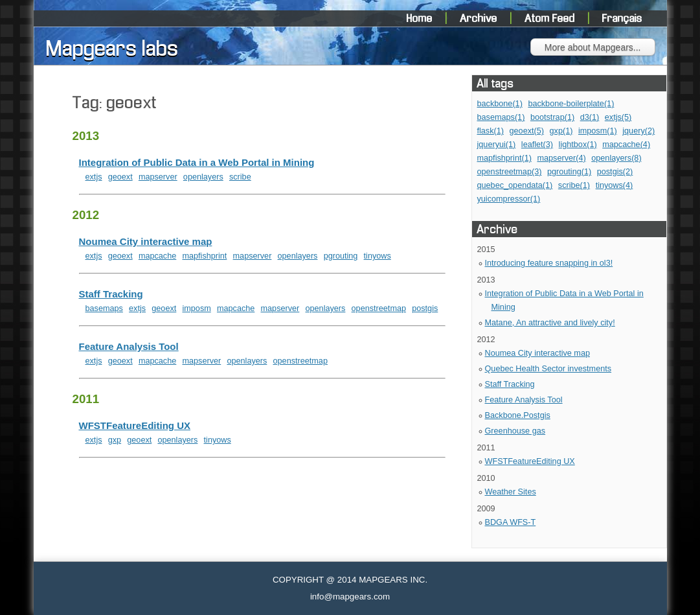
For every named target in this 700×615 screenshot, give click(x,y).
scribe (240, 177)
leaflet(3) (537, 145)
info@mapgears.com (350, 597)
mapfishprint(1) (504, 158)
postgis (425, 308)
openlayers (203, 177)
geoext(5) (527, 131)
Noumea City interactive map (538, 353)
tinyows (378, 256)
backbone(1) (500, 104)
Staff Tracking (510, 384)
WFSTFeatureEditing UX (530, 461)
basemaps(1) (501, 117)
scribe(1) (574, 185)
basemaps (104, 308)
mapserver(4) (561, 158)
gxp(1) (561, 131)
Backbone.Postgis (518, 415)
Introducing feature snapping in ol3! (549, 263)
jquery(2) (638, 131)
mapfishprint (204, 256)
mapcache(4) (626, 145)
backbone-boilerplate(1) (571, 104)
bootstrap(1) (552, 117)
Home (421, 19)
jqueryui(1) (497, 145)
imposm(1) (598, 131)
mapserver (158, 177)
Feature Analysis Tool (524, 400)
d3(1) (590, 117)
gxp (115, 440)
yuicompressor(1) (509, 199)
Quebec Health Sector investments (548, 369)
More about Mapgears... (593, 47)
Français (622, 19)
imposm (196, 308)
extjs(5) (618, 117)
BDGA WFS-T (511, 522)
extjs (94, 177)
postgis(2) (615, 172)
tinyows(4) (615, 185)
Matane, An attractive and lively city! (550, 323)
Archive (480, 19)
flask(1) (491, 131)
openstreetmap (379, 308)
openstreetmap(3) (510, 172)
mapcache (157, 256)
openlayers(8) (616, 158)
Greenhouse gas (515, 431)
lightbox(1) (578, 145)
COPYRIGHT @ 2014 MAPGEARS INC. (350, 580)
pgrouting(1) (569, 172)
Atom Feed (551, 19)
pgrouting (341, 256)
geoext (120, 177)
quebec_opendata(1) (515, 185)
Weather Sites (511, 492)
